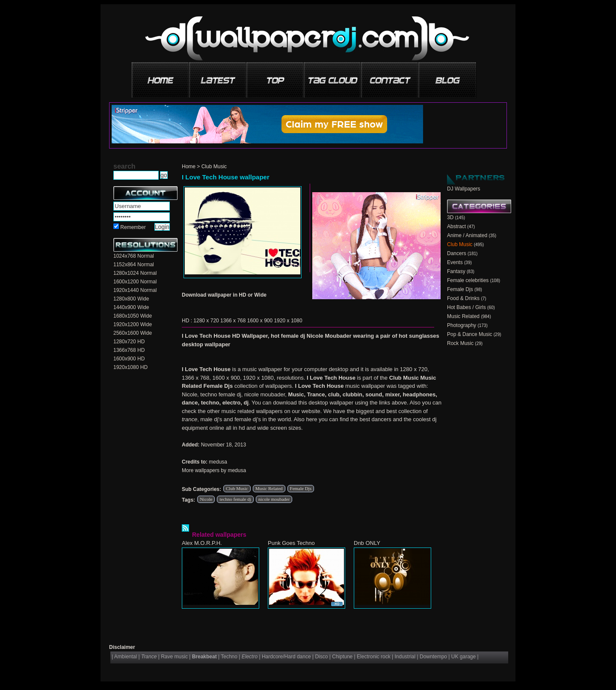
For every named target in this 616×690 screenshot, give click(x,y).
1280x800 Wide (131, 299)
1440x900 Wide (131, 307)
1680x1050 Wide (133, 316)
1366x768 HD (129, 350)
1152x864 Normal (134, 265)
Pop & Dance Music (469, 334)
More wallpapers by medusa (214, 470)
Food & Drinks (463, 298)
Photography (462, 325)
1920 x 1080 (288, 321)
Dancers (457, 253)
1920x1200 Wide (133, 324)
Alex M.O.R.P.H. (202, 543)
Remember (133, 227)
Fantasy (456, 271)
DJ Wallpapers (464, 189)
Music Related (269, 488)
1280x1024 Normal (135, 273)
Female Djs (301, 488)
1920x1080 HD (130, 367)
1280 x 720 (206, 321)
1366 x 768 (233, 321)
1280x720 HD (129, 342)
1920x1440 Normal (135, 290)
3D (450, 217)
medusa (218, 462)
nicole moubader (274, 499)
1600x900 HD (129, 359)
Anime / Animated (467, 235)
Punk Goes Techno (291, 543)
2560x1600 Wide (133, 333)
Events (455, 262)
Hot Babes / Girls (466, 307)
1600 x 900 (260, 321)
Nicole (206, 499)
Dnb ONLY (367, 543)
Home (189, 167)
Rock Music (460, 343)
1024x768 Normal (134, 256)
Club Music (214, 167)
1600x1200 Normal (135, 282)
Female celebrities (468, 280)
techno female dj (235, 499)
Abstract (456, 226)
